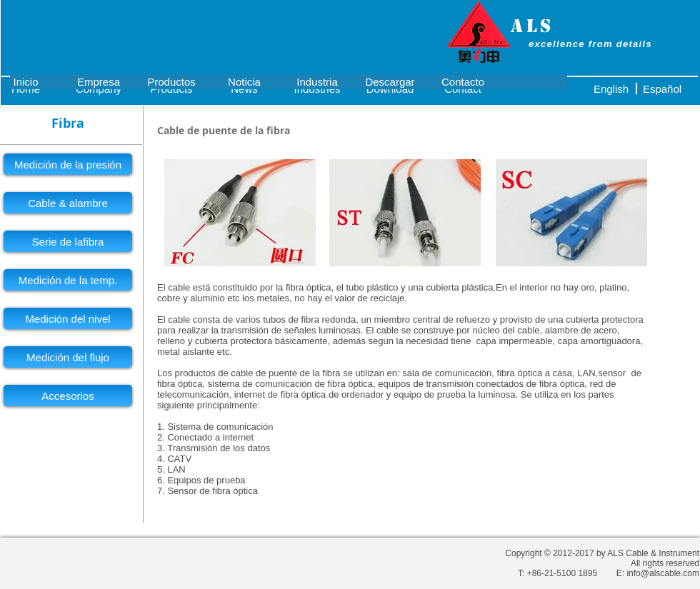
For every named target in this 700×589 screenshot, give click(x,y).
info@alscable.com (663, 573)
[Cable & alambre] (68, 203)
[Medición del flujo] (68, 357)
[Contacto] (463, 81)
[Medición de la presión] (68, 164)
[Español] (662, 89)
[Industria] (317, 81)
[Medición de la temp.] (68, 280)
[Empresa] (99, 81)
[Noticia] (244, 81)
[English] (611, 89)
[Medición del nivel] (68, 318)
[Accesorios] (68, 396)
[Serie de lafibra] (68, 241)
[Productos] (171, 81)
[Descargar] (390, 81)
